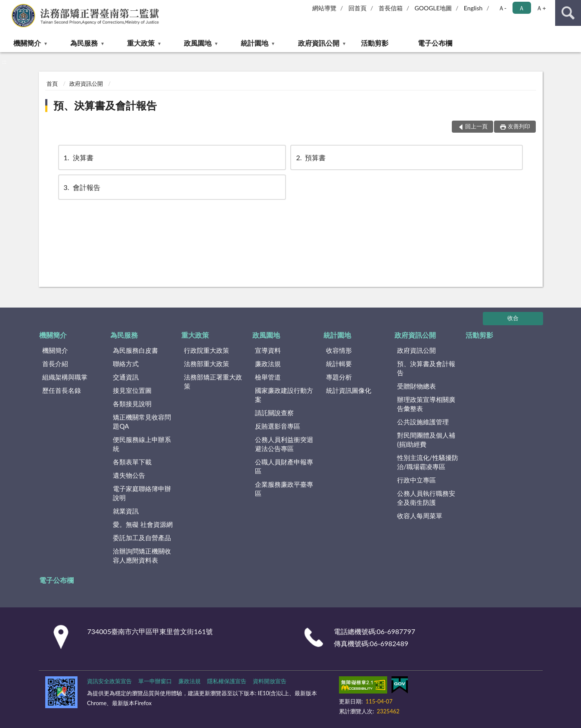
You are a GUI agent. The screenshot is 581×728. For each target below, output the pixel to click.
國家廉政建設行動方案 (284, 395)
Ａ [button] (522, 8)
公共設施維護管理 (423, 422)
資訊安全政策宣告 (109, 681)
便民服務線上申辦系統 (142, 444)
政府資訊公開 (319, 43)
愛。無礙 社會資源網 (143, 524)
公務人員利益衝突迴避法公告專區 (284, 444)
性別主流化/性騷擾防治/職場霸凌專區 (428, 462)
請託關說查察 (274, 413)
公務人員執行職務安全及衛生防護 (426, 498)
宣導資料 (268, 350)
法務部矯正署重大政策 (213, 381)
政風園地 (198, 43)
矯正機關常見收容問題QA (142, 422)
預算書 (310, 157)
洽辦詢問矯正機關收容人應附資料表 (142, 555)
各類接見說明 (132, 404)
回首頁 (357, 8)
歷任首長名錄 (62, 390)
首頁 (52, 84)
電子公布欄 (435, 43)
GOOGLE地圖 (433, 8)
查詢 (568, 13)
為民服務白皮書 (135, 350)
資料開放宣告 (270, 681)
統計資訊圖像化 (349, 390)
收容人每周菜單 (420, 516)
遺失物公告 (129, 475)
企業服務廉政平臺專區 (284, 489)
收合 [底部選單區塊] (513, 318)
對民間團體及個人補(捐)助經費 (426, 440)
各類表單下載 (132, 462)
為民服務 (84, 43)
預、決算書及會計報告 (105, 105)
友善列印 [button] (519, 126)
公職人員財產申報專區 (284, 466)
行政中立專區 (416, 480)
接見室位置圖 (132, 390)
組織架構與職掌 (65, 377)
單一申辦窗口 (155, 681)
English (473, 8)
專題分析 (339, 377)
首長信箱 (391, 8)
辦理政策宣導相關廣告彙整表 (426, 404)
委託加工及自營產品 (142, 538)
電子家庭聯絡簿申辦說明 (142, 493)
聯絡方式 (126, 364)
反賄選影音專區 (278, 426)
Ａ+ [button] (541, 8)
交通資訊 (126, 377)
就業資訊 (126, 511)
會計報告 (81, 187)
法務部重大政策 (207, 364)
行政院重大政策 (207, 350)
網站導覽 (324, 8)
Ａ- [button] (502, 8)
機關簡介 (27, 43)
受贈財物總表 (416, 386)
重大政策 (141, 43)
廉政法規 (268, 364)
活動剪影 (375, 43)
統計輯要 (339, 364)
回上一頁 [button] (476, 126)
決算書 (78, 157)
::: (7, 6)
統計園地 (255, 43)
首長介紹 (55, 364)
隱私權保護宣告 (227, 681)
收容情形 (339, 350)
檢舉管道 (268, 377)
